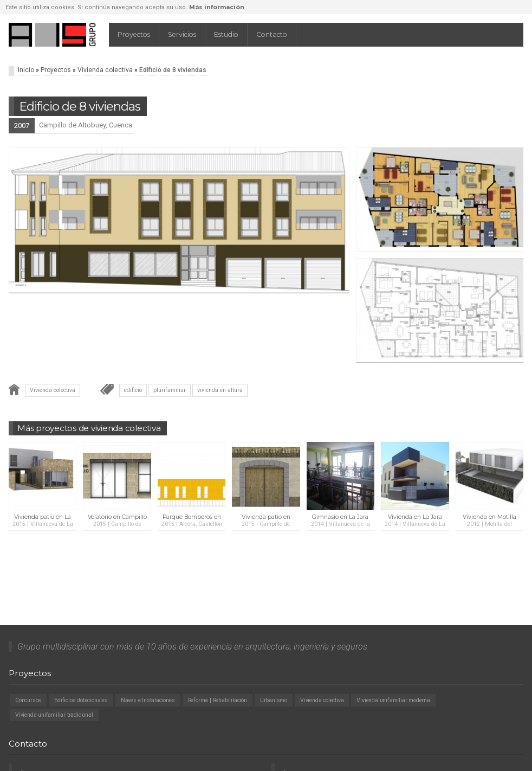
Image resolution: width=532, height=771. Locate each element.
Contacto (272, 34)
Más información (217, 7)
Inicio (26, 70)
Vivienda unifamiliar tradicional (54, 715)
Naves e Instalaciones (148, 700)
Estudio (226, 34)
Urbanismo (274, 700)
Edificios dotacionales (81, 700)
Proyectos (134, 34)
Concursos (28, 700)
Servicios (182, 34)
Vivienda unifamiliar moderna (393, 700)
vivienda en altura (220, 390)
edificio (133, 390)
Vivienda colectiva (105, 70)
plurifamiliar (170, 390)
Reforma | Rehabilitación (218, 700)
